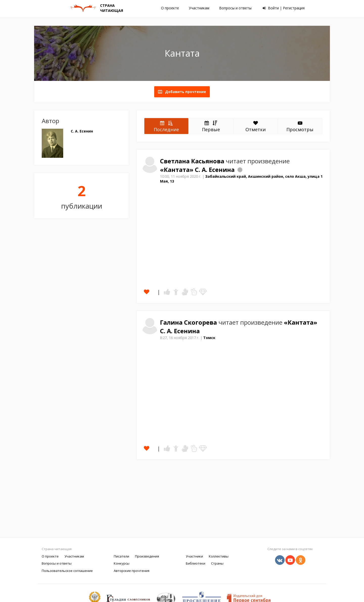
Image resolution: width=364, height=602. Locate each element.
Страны (217, 563)
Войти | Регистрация (284, 8)
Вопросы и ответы (235, 8)
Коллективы (219, 556)
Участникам (199, 8)
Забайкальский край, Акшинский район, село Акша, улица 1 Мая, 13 (241, 179)
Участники (194, 556)
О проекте (170, 8)
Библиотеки (196, 563)
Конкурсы (122, 563)
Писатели (121, 556)
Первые (211, 126)
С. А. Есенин (82, 131)
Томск (209, 338)
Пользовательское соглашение (67, 571)
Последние (166, 126)
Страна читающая (57, 549)
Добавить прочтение (184, 92)
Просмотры (300, 127)
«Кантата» (177, 170)
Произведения (147, 556)
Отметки (256, 127)
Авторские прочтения (132, 571)
